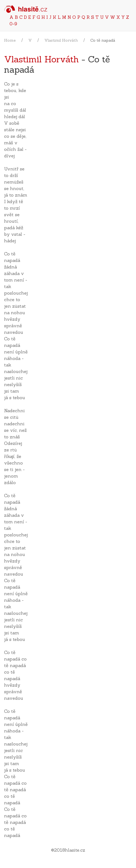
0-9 (13, 24)
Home (10, 40)
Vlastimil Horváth (61, 40)
